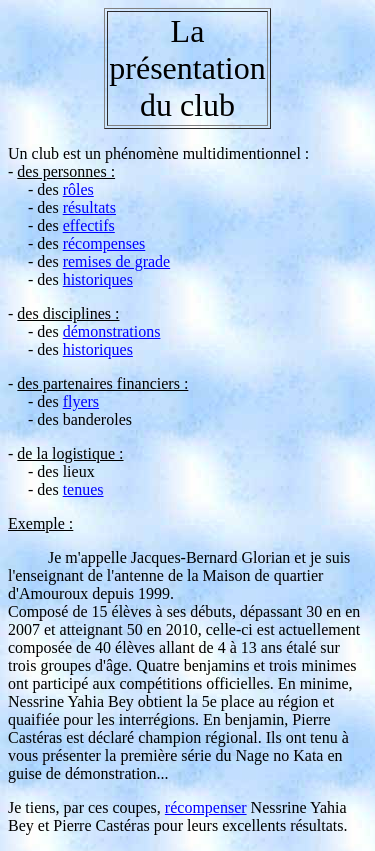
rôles (78, 189)
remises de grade (117, 261)
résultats (89, 207)
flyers (81, 401)
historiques (98, 279)
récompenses (104, 243)
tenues (83, 489)
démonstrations (112, 331)
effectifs (89, 225)
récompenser (206, 807)
